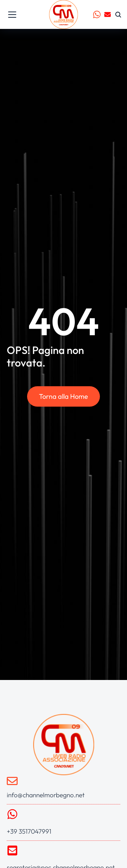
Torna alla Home (63, 396)
